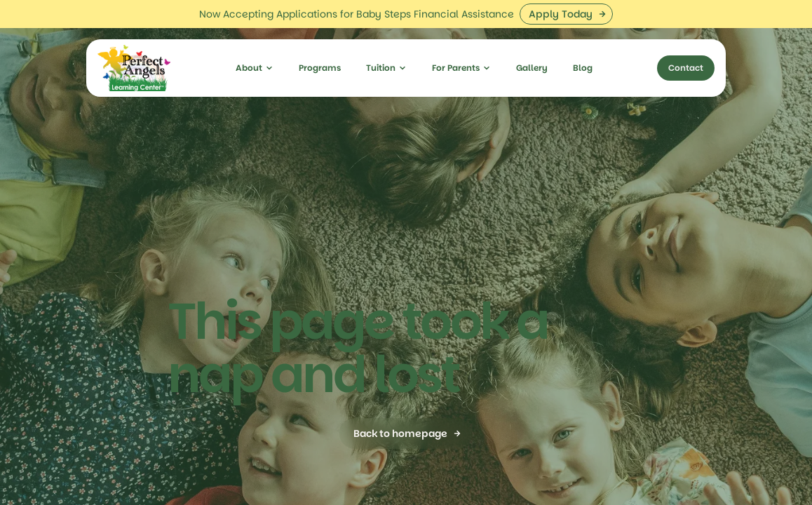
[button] (255, 40)
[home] (134, 40)
